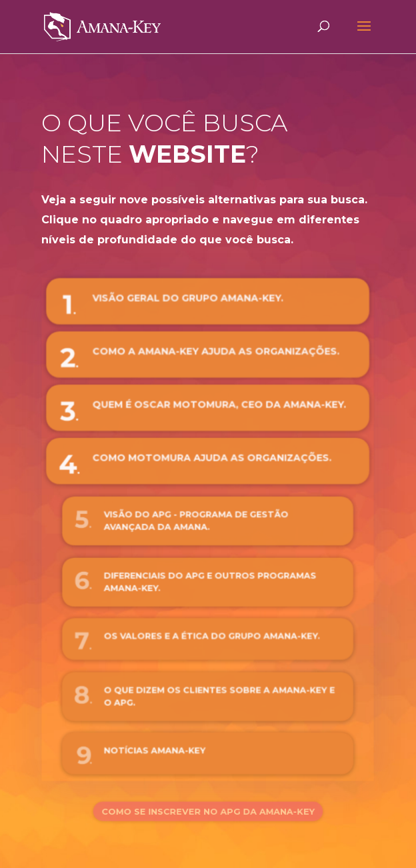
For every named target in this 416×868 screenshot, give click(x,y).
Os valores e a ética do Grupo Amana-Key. (212, 636)
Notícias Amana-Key (159, 750)
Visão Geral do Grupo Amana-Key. (189, 301)
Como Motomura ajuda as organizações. (212, 459)
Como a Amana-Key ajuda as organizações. (216, 354)
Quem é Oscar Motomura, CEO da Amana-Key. (219, 406)
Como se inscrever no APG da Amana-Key (208, 811)
